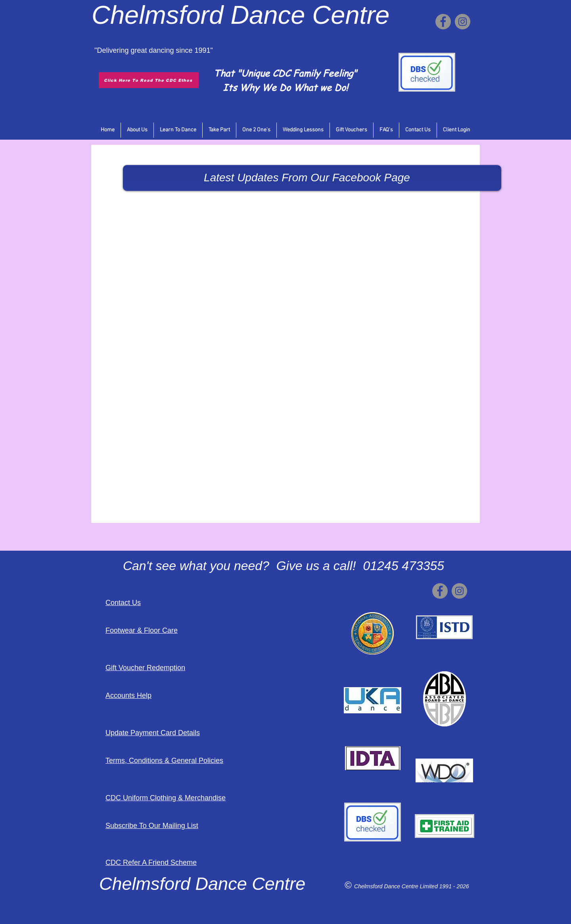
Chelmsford (157, 15)
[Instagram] (463, 22)
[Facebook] (443, 22)
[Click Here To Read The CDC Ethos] (149, 80)
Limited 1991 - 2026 (445, 886)
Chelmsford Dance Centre (387, 886)
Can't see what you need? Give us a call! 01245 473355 (284, 566)
